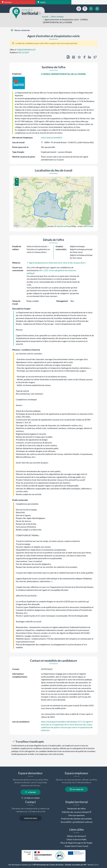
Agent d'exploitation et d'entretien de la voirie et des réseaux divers (56, 263)
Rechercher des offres (77, 809)
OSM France (88, 226)
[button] (17, 180)
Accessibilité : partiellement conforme (77, 822)
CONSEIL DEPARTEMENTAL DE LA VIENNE (63, 74)
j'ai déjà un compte (30, 798)
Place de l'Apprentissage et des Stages (77, 843)
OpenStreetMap (63, 226)
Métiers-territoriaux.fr (77, 836)
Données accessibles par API (76, 865)
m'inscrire (30, 792)
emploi (42, 2)
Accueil (45, 17)
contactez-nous (30, 818)
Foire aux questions (77, 815)
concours (7, 2)
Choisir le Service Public (77, 839)
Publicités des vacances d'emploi (75, 812)
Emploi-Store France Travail (77, 846)
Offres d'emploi (57, 17)
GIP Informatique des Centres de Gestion (48, 865)
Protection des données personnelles (77, 819)
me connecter (77, 789)
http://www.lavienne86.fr (52, 138)
